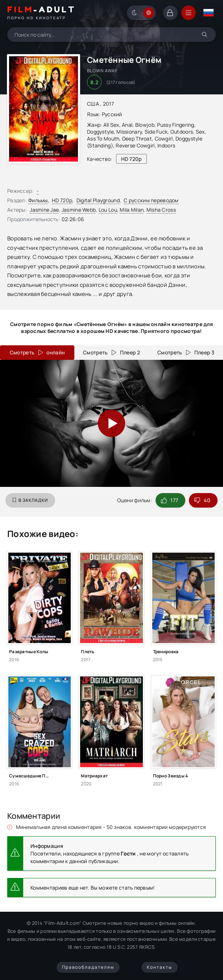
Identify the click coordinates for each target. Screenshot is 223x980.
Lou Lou (108, 210)
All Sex (111, 125)
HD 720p (62, 200)
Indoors (166, 145)
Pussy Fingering (175, 125)
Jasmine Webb (79, 210)
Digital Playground (98, 200)
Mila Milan (132, 210)
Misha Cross (161, 210)
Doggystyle (100, 132)
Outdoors (182, 132)
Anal (127, 125)
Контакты (160, 967)
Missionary (129, 132)
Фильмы (38, 200)
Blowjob (145, 125)
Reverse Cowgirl (135, 145)
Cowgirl (164, 139)
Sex (200, 132)
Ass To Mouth (103, 139)
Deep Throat (137, 139)
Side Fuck (156, 132)
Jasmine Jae (44, 210)
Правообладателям (88, 967)
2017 (108, 104)
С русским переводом (151, 200)
